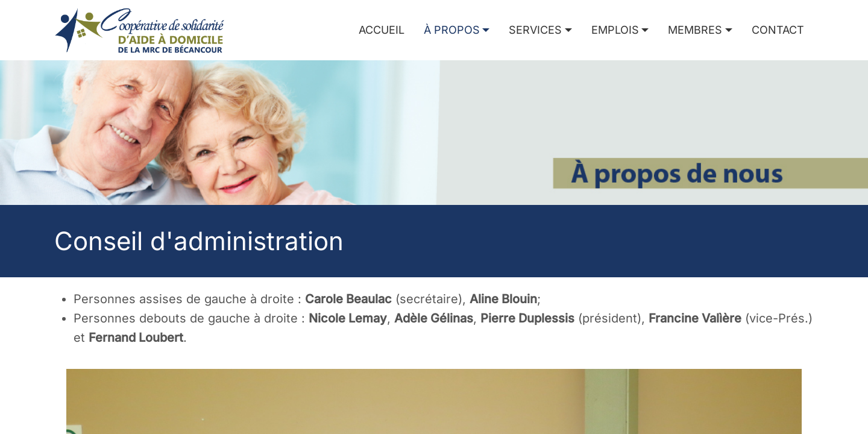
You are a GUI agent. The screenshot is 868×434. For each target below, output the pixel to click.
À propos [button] (452, 30)
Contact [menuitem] (778, 30)
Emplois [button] (615, 30)
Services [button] (535, 30)
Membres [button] (695, 30)
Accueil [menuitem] (382, 30)
